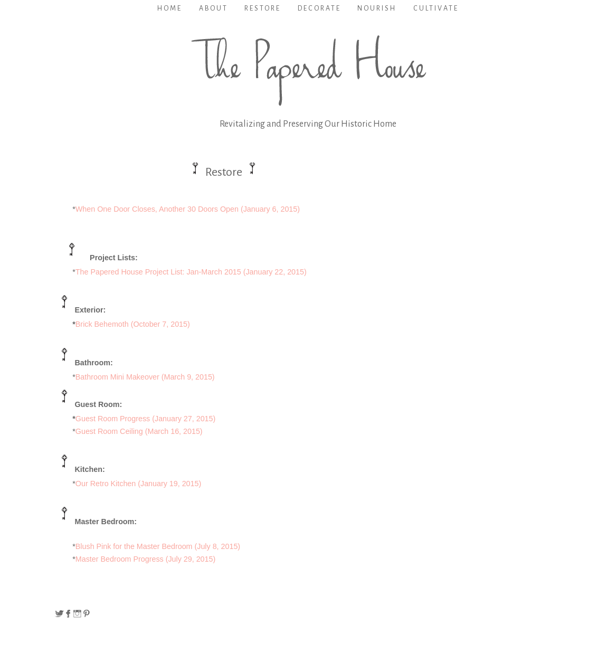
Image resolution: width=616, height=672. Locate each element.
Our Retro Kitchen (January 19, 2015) (138, 484)
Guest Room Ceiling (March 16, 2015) (139, 431)
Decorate (319, 8)
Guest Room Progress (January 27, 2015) (145, 419)
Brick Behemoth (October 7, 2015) (133, 324)
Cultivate (436, 8)
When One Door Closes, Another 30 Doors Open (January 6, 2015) (188, 209)
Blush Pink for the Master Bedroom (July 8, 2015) (158, 546)
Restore (263, 8)
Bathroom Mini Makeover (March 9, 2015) (145, 377)
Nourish (377, 8)
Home (170, 8)
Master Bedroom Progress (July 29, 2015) (145, 559)
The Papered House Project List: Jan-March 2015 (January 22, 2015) (191, 272)
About (214, 8)
